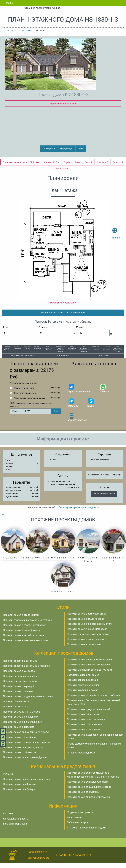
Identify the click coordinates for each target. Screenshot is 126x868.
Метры (80, 332)
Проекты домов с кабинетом (19, 757)
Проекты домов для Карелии (20, 789)
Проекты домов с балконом (83, 719)
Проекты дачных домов (17, 706)
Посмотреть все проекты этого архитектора (63, 317)
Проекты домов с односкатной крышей (89, 664)
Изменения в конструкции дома (30, 403)
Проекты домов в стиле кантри (21, 620)
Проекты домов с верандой (19, 691)
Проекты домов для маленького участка (26, 737)
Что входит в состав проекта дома (87, 832)
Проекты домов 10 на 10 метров (22, 716)
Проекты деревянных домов (83, 690)
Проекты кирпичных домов (83, 695)
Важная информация (15, 829)
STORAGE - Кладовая (96, 353)
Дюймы (43, 332)
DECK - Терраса (104, 360)
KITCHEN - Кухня (27, 352)
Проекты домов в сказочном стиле (87, 634)
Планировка (49, 148)
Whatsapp (105, 393)
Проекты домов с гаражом (18, 696)
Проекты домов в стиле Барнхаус (86, 644)
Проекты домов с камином (18, 732)
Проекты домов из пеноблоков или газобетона (94, 700)
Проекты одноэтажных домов (20, 666)
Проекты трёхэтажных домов (20, 686)
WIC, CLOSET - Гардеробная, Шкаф (118, 354)
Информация (66, 148)
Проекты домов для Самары (83, 797)
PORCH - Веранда (63, 360)
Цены (81, 148)
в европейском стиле (104, 498)
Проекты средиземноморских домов (88, 639)
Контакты (9, 818)
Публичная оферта (78, 827)
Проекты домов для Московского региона (27, 784)
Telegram (73, 407)
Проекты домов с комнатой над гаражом (26, 747)
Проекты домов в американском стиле (25, 645)
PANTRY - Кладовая (38, 352)
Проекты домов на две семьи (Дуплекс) (26, 762)
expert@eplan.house (79, 393)
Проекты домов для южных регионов (88, 802)
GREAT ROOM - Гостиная (7, 353)
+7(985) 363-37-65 (37, 857)
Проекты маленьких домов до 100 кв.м (89, 674)
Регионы (8, 779)
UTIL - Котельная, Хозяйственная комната (84, 354)
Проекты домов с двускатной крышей (89, 714)
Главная (10, 31)
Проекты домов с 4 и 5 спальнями (22, 727)
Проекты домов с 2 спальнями (85, 729)
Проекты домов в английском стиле (24, 640)
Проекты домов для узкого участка (23, 752)
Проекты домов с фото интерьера (86, 724)
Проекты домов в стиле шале (84, 649)
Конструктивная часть (25, 398)
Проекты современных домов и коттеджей (27, 625)
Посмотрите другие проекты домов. (79, 512)
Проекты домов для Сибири (19, 794)
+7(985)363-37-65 (77, 422)
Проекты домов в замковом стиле (87, 619)
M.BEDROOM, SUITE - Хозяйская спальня (60, 354)
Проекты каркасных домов (82, 685)
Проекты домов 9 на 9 (16, 711)
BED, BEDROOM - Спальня (72, 353)
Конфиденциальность (15, 823)
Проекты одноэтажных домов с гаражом (26, 671)
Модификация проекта (80, 817)
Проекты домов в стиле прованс (86, 624)
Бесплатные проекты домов (83, 680)
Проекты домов (25, 31)
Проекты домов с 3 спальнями (21, 722)
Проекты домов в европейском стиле (24, 630)
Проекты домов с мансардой (20, 676)
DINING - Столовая (17, 352)
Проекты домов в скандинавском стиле (90, 629)
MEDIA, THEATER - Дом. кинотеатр (22, 360)
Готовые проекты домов (81, 757)
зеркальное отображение (63, 104)
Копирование (75, 822)
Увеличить (118, 229)
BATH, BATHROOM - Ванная (48, 353)
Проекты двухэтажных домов (20, 681)
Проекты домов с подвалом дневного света (28, 701)
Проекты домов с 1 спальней (84, 734)
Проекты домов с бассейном (19, 742)
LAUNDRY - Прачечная (106, 353)
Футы (5, 332)
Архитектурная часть (24, 393)
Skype (91, 407)
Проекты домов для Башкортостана (88, 787)
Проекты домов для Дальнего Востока (89, 792)
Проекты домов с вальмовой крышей (89, 669)
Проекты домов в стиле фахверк (22, 635)
